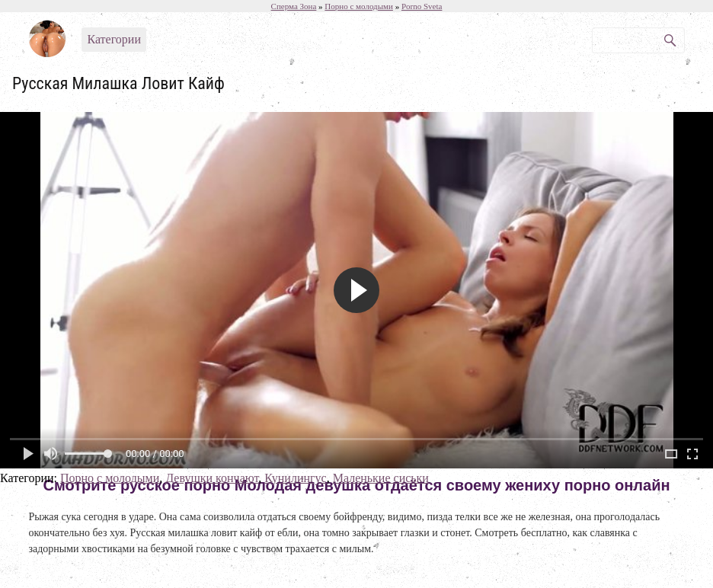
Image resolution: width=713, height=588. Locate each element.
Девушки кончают (212, 478)
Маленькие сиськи (381, 478)
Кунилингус (295, 478)
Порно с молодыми (110, 478)
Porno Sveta (422, 6)
